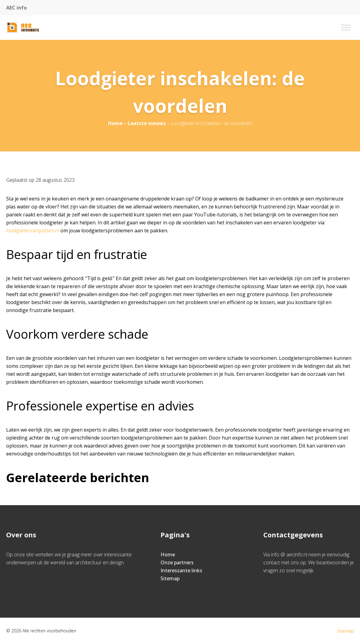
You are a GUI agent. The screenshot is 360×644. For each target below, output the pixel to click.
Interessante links (181, 570)
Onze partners (177, 562)
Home (115, 123)
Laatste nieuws (147, 123)
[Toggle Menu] (346, 27)
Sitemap (170, 578)
